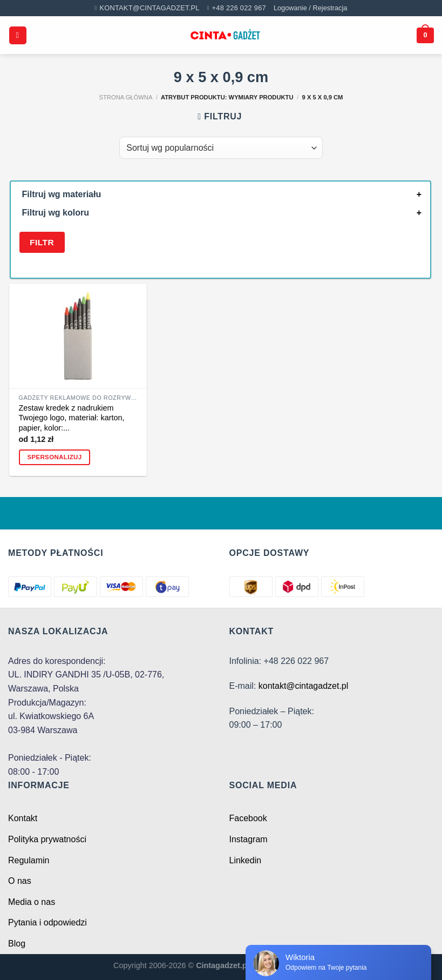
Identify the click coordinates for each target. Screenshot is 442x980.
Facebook (248, 818)
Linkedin (246, 860)
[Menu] (18, 35)
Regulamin (29, 860)
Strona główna (126, 97)
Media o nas (32, 902)
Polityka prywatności (47, 839)
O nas (20, 881)
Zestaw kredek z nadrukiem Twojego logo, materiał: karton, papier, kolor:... (72, 418)
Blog (17, 944)
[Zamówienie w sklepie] (221, 147)
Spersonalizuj (54, 457)
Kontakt (23, 818)
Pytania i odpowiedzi (47, 922)
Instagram (249, 839)
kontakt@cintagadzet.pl (304, 686)
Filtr (42, 242)
